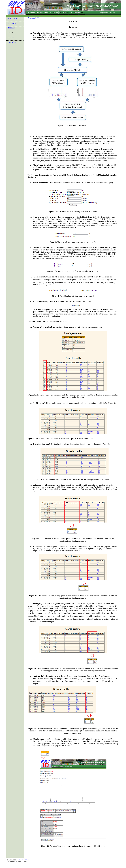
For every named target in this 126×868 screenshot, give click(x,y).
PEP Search (12, 18)
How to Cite (12, 42)
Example (11, 37)
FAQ (106, 12)
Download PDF (33, 18)
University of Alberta (23, 860)
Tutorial (10, 33)
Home (102, 12)
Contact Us (112, 12)
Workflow (11, 28)
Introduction (12, 23)
